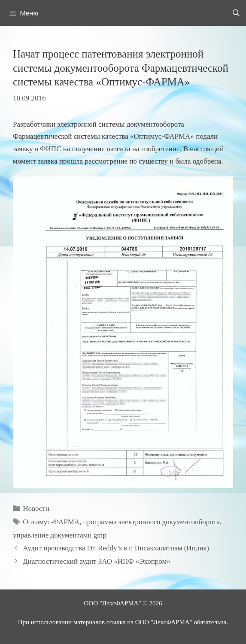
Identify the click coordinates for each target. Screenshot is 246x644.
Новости (36, 509)
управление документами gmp (60, 535)
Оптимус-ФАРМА (51, 522)
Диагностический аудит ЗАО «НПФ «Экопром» (96, 561)
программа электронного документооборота (152, 522)
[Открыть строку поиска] (236, 13)
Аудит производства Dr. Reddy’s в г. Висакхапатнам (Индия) (116, 548)
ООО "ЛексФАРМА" (113, 603)
